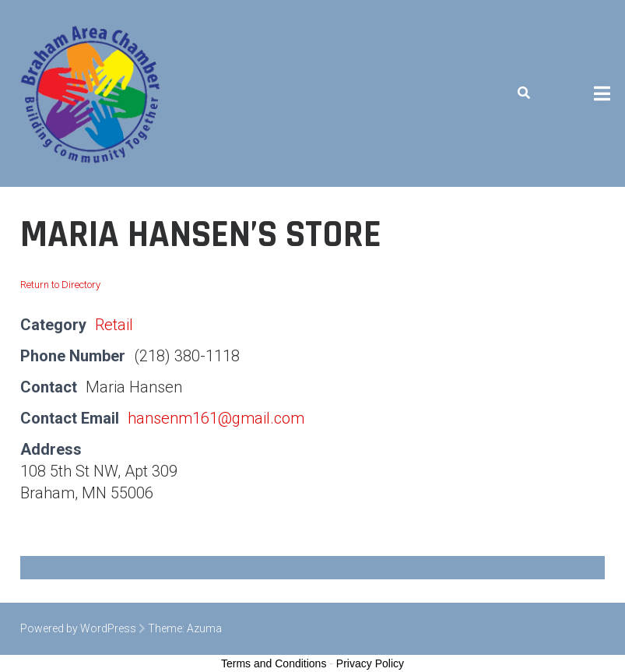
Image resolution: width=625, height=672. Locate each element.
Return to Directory (60, 285)
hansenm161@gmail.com (216, 418)
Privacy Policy (370, 663)
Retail (114, 325)
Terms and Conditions (274, 663)
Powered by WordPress (78, 628)
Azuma (204, 628)
